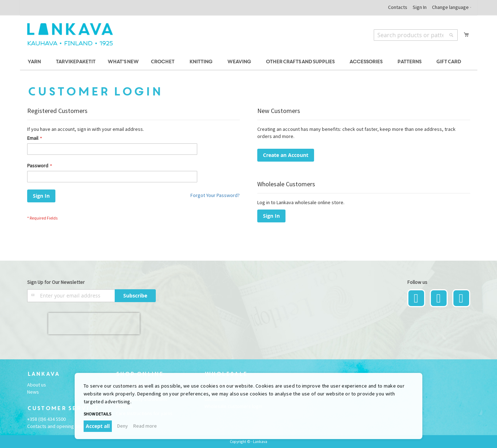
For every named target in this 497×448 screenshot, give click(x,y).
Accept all (98, 426)
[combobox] (416, 35)
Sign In (420, 7)
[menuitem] (35, 62)
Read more (145, 426)
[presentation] (94, 324)
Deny (123, 426)
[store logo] (70, 34)
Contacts (398, 7)
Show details (97, 414)
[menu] (249, 62)
